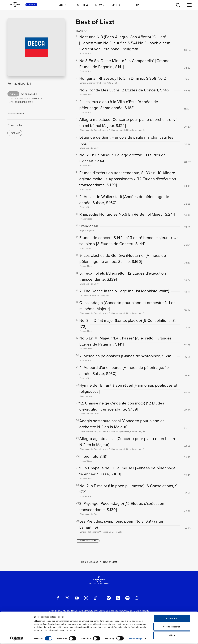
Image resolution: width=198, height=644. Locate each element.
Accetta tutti (172, 619)
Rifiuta (172, 636)
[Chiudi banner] (194, 616)
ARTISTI (64, 5)
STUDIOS (117, 5)
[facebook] (58, 599)
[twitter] (67, 599)
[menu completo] (189, 5)
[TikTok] (95, 599)
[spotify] (109, 599)
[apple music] (118, 599)
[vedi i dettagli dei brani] (88, 542)
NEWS (99, 5)
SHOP (135, 5)
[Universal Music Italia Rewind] (137, 599)
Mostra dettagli (135, 639)
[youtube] (77, 599)
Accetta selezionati (172, 627)
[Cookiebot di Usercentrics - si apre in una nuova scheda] (17, 639)
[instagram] (86, 599)
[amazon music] (127, 599)
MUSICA (83, 5)
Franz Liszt (15, 133)
